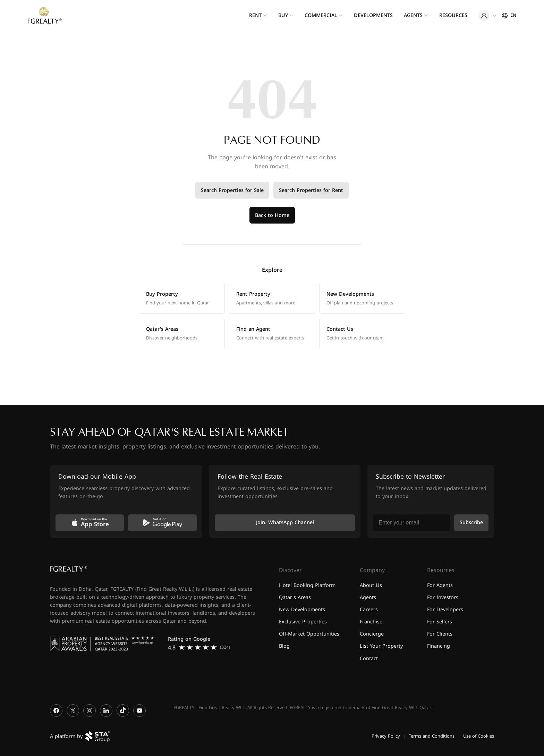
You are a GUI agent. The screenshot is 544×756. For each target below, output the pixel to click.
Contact (369, 659)
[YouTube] (139, 711)
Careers (369, 610)
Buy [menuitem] (283, 15)
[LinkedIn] (106, 711)
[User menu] (487, 16)
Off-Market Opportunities (309, 634)
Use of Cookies (479, 736)
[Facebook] (56, 711)
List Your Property (381, 646)
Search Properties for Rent (311, 190)
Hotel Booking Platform (307, 585)
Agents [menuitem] (413, 15)
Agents (368, 598)
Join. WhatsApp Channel (285, 523)
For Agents (440, 585)
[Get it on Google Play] (162, 523)
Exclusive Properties (303, 622)
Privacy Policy (386, 736)
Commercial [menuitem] (321, 15)
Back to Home (272, 215)
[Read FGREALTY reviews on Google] (201, 644)
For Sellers (440, 622)
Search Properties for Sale (232, 190)
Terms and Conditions (432, 736)
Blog (284, 646)
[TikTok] (123, 711)
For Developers (445, 610)
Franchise (371, 622)
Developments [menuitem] (373, 15)
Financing (439, 646)
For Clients (440, 634)
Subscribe (471, 523)
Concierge (372, 634)
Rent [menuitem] (255, 15)
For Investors (443, 598)
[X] (73, 711)
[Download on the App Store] (90, 523)
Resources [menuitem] (453, 15)
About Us (371, 585)
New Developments (302, 610)
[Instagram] (90, 711)
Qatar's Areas (295, 598)
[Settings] (509, 15)
